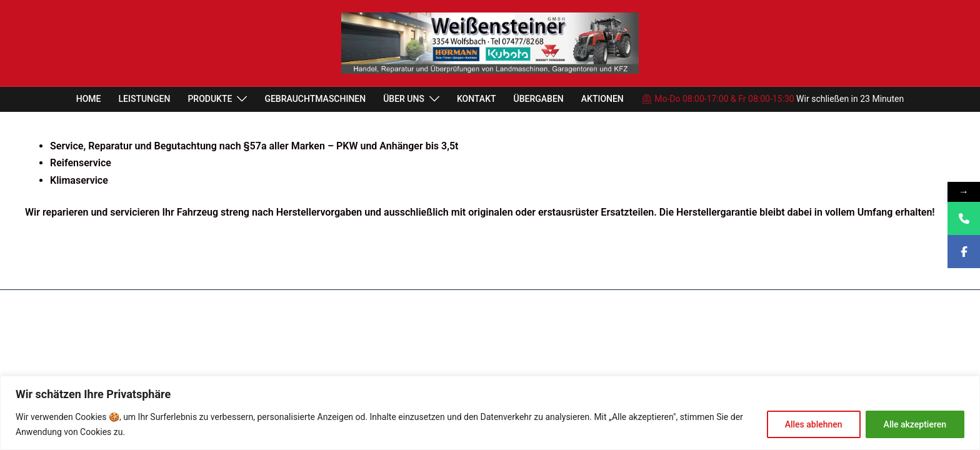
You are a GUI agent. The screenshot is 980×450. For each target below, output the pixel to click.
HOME (89, 99)
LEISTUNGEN (145, 99)
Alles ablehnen (814, 424)
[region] (490, 413)
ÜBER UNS (404, 99)
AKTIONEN (602, 99)
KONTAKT (477, 99)
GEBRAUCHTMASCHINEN (315, 99)
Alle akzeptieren (915, 424)
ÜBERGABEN (539, 99)
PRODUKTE (210, 99)
